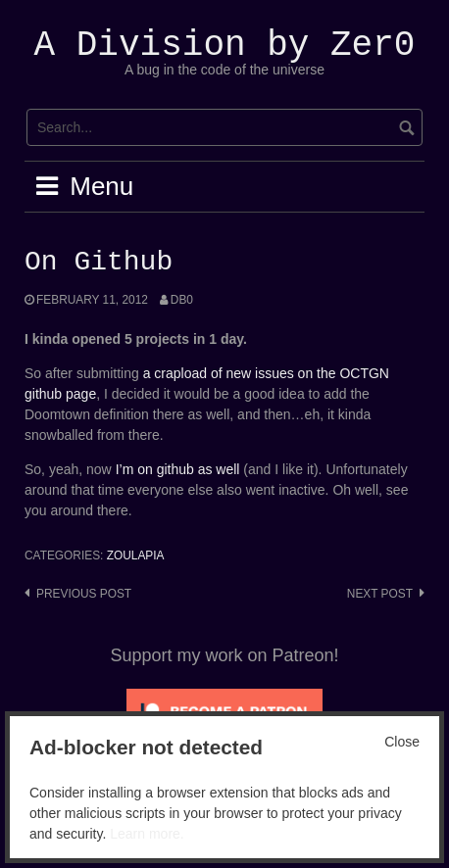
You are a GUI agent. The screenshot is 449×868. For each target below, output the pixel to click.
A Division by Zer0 (225, 46)
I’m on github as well (178, 469)
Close (402, 742)
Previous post (84, 594)
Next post (380, 594)
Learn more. (147, 834)
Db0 (182, 300)
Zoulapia (136, 555)
